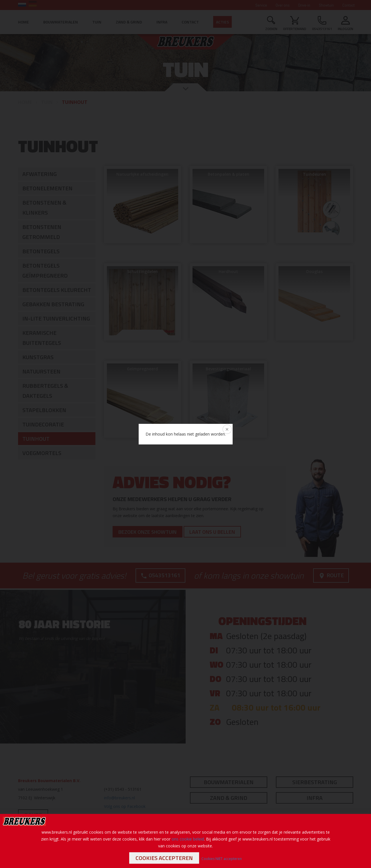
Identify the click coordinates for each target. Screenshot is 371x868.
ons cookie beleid (188, 839)
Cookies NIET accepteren (222, 859)
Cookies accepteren (164, 858)
